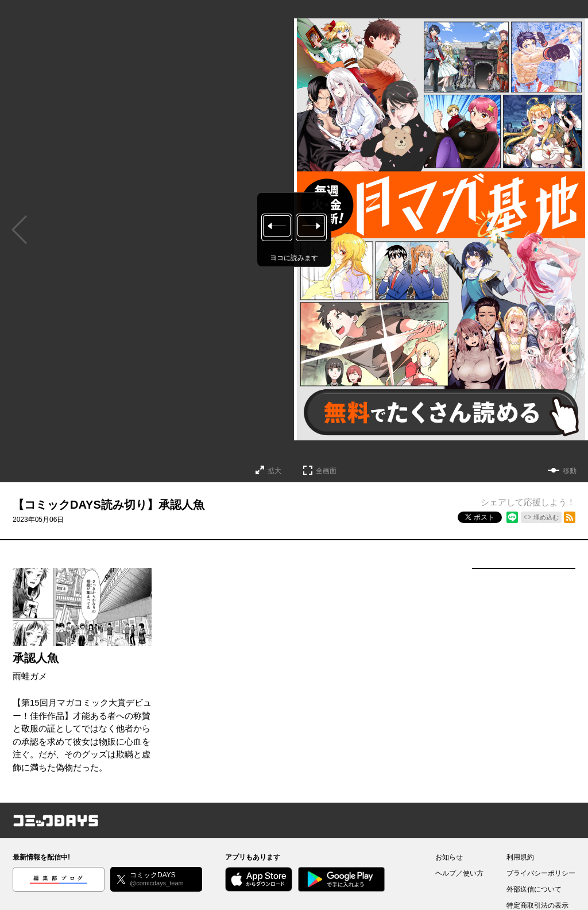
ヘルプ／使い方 (459, 873)
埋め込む (546, 517)
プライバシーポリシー (541, 873)
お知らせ (449, 857)
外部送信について (534, 889)
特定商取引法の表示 (537, 905)
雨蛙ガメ (30, 676)
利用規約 (520, 857)
